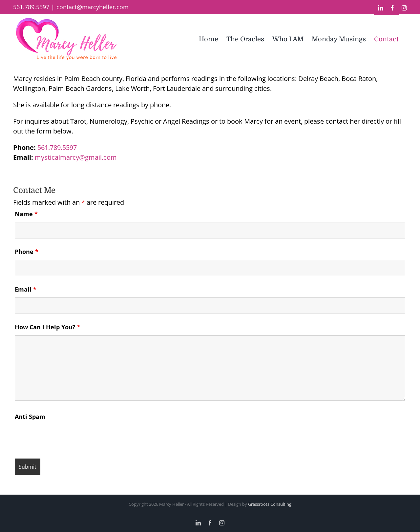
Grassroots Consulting (270, 504)
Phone (27, 252)
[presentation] (65, 438)
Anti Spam (30, 417)
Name (26, 214)
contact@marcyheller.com (93, 7)
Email (26, 289)
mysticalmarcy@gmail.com (76, 157)
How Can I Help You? (48, 327)
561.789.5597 (57, 147)
